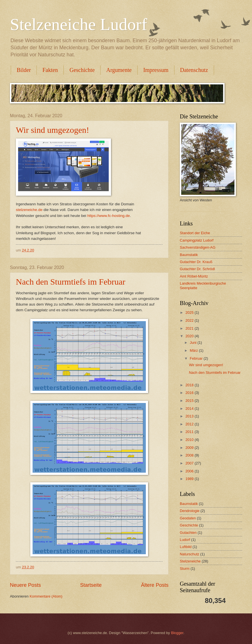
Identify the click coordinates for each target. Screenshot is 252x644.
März (194, 350)
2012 (190, 424)
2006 (190, 471)
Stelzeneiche (190, 561)
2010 (190, 440)
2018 (190, 385)
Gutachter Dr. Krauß (196, 262)
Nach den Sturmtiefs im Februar (71, 282)
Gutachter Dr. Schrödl (197, 269)
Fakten (50, 70)
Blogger (177, 633)
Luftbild (186, 547)
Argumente (119, 70)
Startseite (91, 585)
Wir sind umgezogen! (53, 130)
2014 (190, 409)
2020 (190, 336)
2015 (190, 401)
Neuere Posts (25, 585)
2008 (190, 455)
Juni (194, 343)
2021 (190, 328)
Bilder (24, 70)
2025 (190, 313)
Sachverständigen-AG (198, 247)
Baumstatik (189, 255)
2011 (190, 432)
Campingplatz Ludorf (197, 240)
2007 (190, 463)
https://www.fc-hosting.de (108, 216)
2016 (190, 393)
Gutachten (188, 533)
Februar (197, 358)
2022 (190, 320)
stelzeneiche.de (29, 210)
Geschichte (82, 70)
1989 (190, 479)
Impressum (156, 70)
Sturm (185, 569)
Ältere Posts (155, 585)
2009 (190, 448)
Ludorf (185, 540)
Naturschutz (190, 554)
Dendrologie (190, 511)
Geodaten (188, 518)
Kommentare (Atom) (46, 596)
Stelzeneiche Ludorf (79, 24)
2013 (190, 416)
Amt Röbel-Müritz (194, 276)
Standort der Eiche (195, 233)
